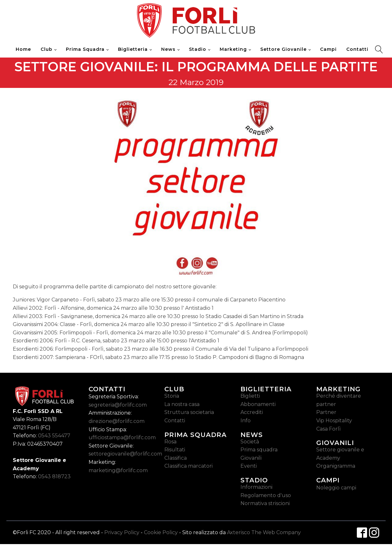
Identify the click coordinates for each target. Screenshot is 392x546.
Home (23, 49)
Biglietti (250, 396)
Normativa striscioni (265, 503)
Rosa (170, 442)
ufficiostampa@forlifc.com (122, 437)
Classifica (176, 458)
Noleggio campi (336, 488)
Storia (172, 396)
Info (246, 421)
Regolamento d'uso (266, 495)
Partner (326, 412)
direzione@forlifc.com (117, 421)
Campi (328, 49)
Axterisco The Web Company (264, 532)
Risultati (175, 450)
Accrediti (252, 412)
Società (250, 442)
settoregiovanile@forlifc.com (125, 454)
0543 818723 (54, 476)
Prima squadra (259, 450)
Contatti (357, 49)
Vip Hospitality (334, 421)
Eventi (249, 466)
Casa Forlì (329, 429)
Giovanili (251, 458)
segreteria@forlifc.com (118, 405)
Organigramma (336, 466)
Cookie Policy (161, 532)
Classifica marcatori (188, 466)
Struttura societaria (189, 412)
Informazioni (256, 487)
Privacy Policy (122, 532)
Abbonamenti (258, 404)
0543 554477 (54, 436)
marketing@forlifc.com (118, 470)
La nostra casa (182, 404)
